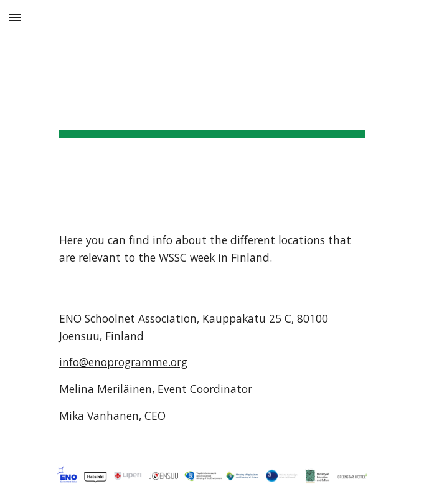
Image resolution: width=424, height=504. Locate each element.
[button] (15, 17)
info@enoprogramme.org (123, 362)
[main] (212, 106)
